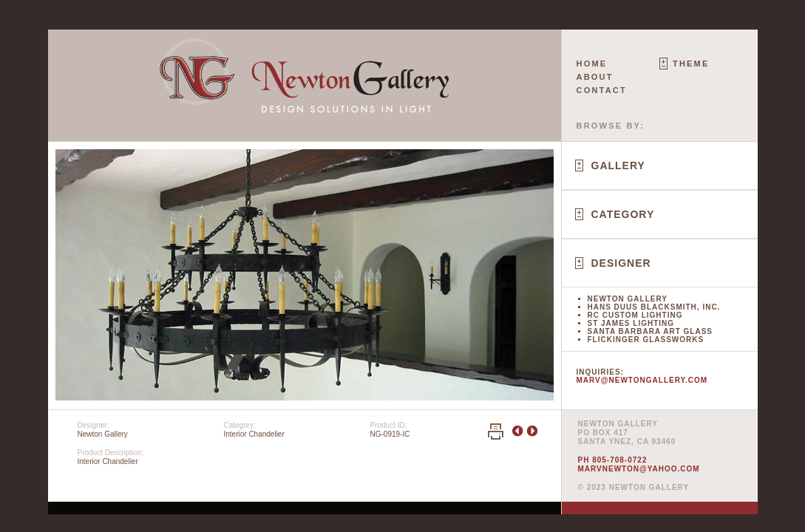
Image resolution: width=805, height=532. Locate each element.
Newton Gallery (628, 299)
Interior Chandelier (254, 434)
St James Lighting (631, 323)
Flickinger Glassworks (646, 340)
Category (623, 214)
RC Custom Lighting (635, 315)
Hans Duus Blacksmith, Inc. (654, 307)
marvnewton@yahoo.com (639, 469)
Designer (621, 263)
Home (592, 64)
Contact (602, 90)
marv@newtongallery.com (642, 380)
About (595, 77)
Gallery (618, 166)
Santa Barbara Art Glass (650, 331)
